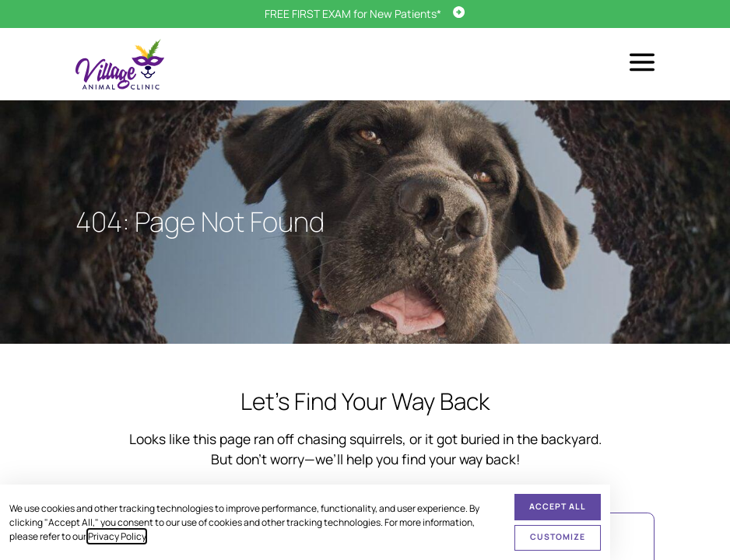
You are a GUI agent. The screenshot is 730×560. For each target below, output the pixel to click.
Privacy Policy (117, 536)
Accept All (558, 506)
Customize (558, 537)
